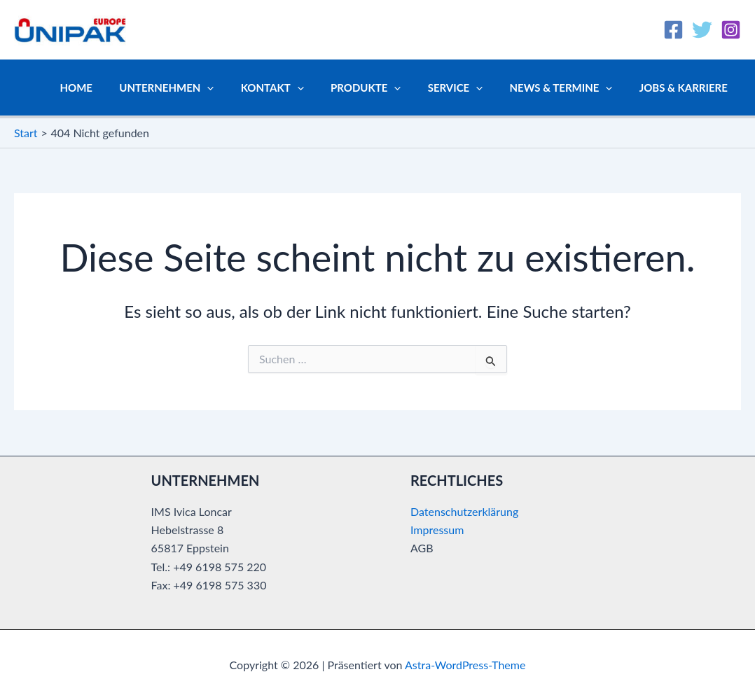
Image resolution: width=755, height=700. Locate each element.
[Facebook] (673, 30)
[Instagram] (731, 30)
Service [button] (470, 87)
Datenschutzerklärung (464, 511)
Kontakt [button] (298, 87)
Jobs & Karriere (686, 87)
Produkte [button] (386, 87)
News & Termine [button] (570, 87)
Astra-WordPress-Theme (465, 665)
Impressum (437, 530)
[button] (239, 87)
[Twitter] (702, 30)
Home (113, 87)
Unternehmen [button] (199, 87)
